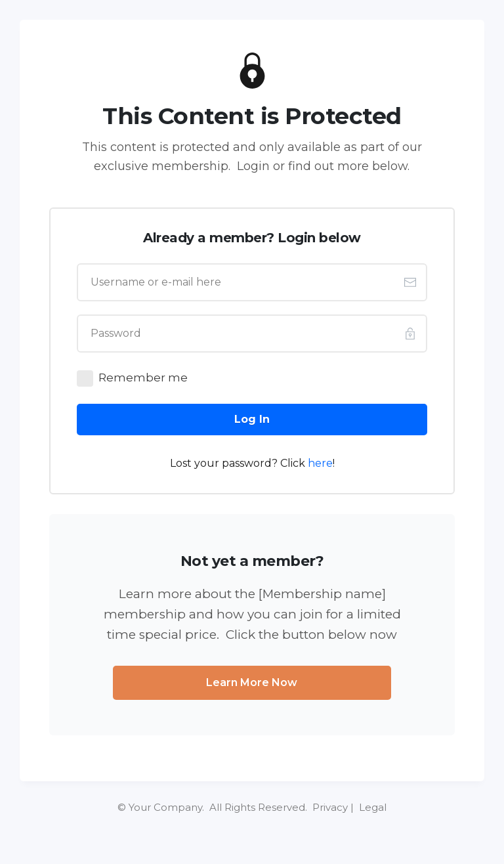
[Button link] (252, 420)
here (320, 463)
